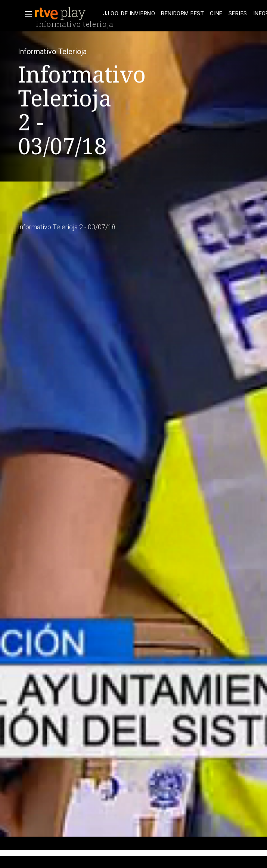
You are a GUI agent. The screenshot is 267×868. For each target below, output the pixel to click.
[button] (26, 14)
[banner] (67, 13)
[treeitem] (129, 14)
